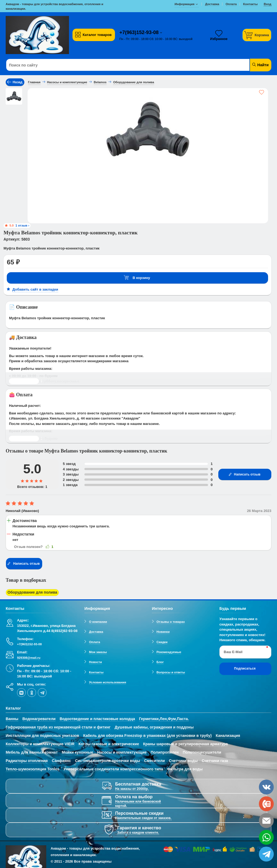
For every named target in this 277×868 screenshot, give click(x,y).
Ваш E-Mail (233, 651)
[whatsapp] (266, 837)
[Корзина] (257, 35)
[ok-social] (32, 692)
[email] (266, 821)
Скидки (162, 641)
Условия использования (108, 681)
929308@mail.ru (29, 657)
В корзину (137, 278)
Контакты (96, 671)
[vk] (21, 692)
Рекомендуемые (169, 651)
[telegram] (42, 692)
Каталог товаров (93, 35)
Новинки (163, 631)
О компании (98, 621)
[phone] (266, 804)
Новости (95, 661)
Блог (160, 661)
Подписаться (245, 668)
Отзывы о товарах (171, 621)
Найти (260, 65)
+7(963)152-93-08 (140, 32)
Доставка (96, 631)
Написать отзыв (244, 474)
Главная (34, 82)
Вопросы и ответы (171, 671)
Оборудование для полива (31, 592)
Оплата (95, 641)
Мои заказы (98, 651)
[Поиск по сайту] (116, 65)
